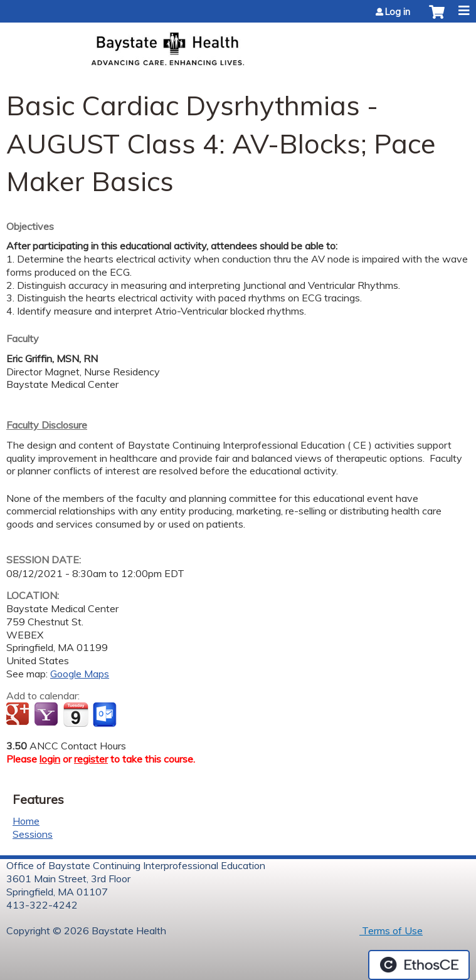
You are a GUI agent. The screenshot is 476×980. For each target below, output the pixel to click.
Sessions (33, 834)
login (50, 759)
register (91, 759)
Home (26, 821)
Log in (398, 12)
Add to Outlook (106, 715)
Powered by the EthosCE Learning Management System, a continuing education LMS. (419, 965)
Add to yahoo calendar (47, 715)
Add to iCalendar (76, 714)
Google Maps (80, 674)
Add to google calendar (19, 715)
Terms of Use (391, 930)
